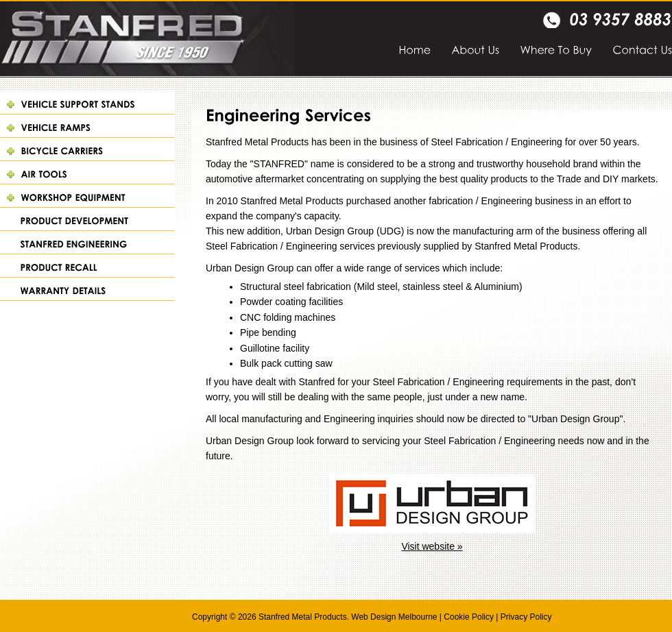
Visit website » (432, 546)
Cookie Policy (469, 617)
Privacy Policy (526, 617)
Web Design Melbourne (394, 617)
